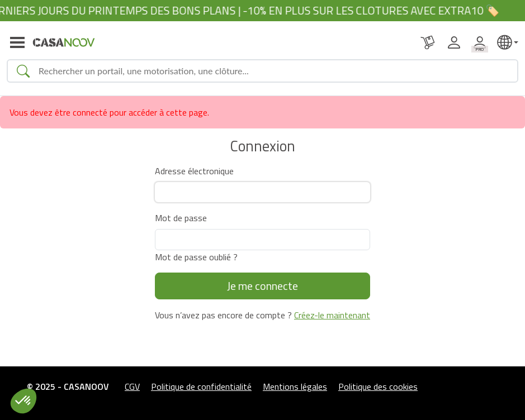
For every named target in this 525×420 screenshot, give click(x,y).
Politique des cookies (378, 386)
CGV (132, 386)
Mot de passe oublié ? (196, 257)
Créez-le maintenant (332, 315)
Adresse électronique (194, 171)
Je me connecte (262, 286)
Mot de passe (181, 218)
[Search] (273, 71)
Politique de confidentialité (201, 386)
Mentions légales (295, 386)
